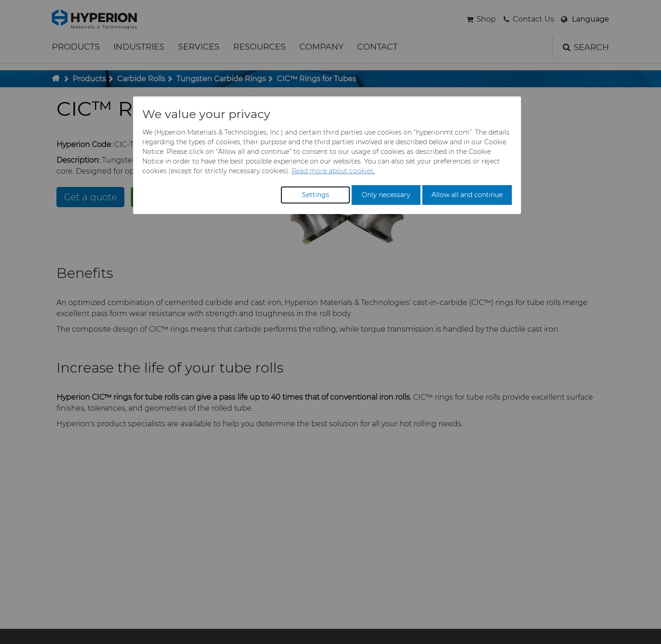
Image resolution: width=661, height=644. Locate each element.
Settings (316, 195)
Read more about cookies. (333, 171)
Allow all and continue (467, 195)
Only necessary (386, 195)
